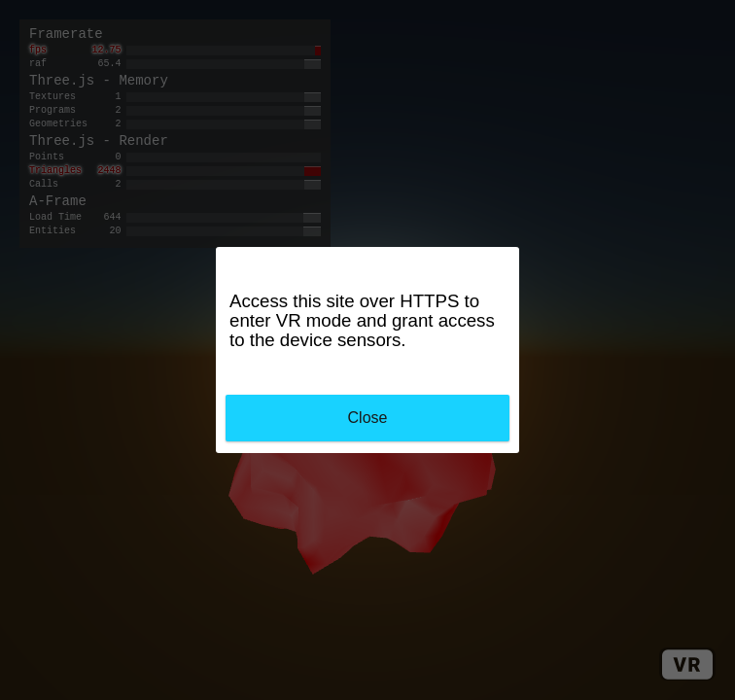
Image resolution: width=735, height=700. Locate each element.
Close (368, 418)
